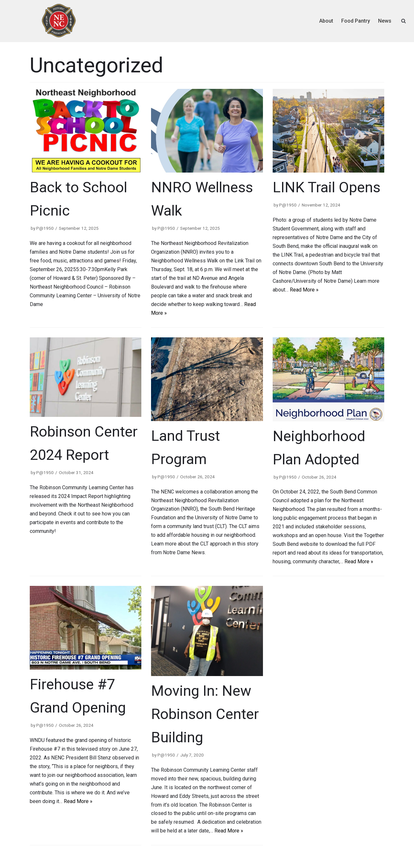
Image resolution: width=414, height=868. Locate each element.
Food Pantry (356, 21)
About (326, 21)
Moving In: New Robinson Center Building (205, 714)
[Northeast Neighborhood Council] (59, 21)
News (385, 21)
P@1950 (45, 228)
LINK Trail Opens (327, 187)
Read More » (304, 290)
